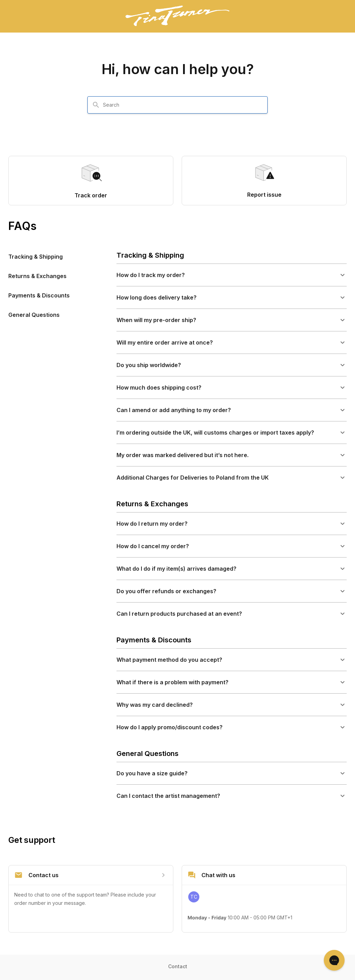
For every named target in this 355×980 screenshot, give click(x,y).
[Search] (96, 105)
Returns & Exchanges (37, 276)
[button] (232, 275)
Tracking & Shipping (36, 257)
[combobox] (182, 105)
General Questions (34, 315)
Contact (178, 966)
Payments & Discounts (39, 295)
